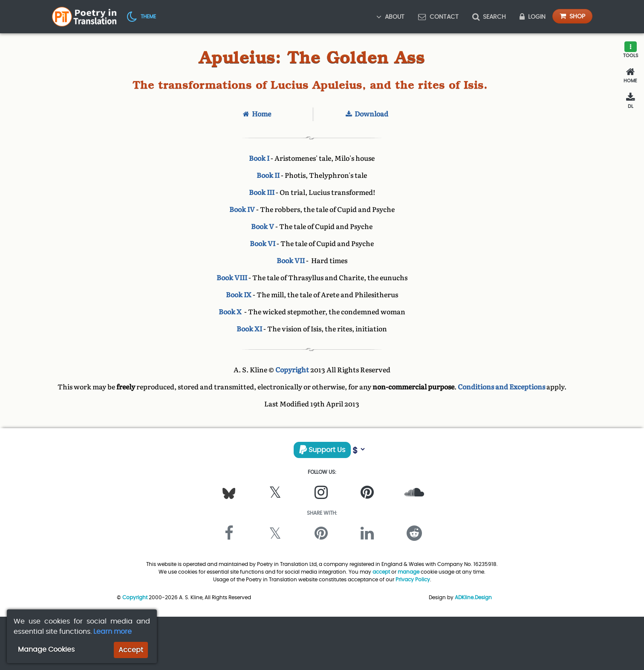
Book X (231, 312)
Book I (259, 158)
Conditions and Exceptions (501, 387)
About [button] (390, 17)
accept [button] (381, 572)
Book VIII (232, 278)
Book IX (239, 295)
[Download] (630, 101)
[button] (142, 16)
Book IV (242, 210)
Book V (263, 227)
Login (533, 17)
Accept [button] (131, 650)
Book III (262, 193)
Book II (268, 175)
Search (489, 17)
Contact (438, 17)
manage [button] (409, 572)
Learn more (113, 631)
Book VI (263, 244)
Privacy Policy (413, 579)
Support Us (322, 450)
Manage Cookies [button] (46, 649)
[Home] (630, 75)
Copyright (292, 370)
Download (367, 114)
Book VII (291, 261)
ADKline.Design (473, 597)
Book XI (249, 329)
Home (257, 114)
